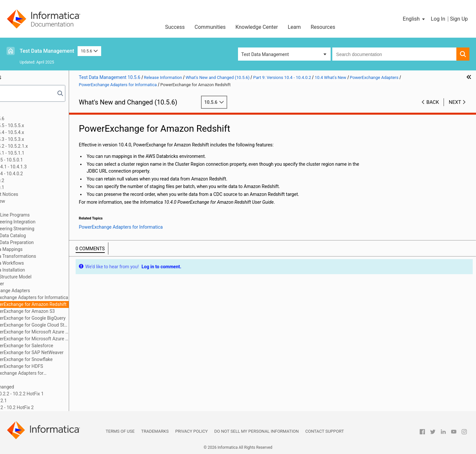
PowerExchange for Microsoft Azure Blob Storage (80, 332)
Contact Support (325, 431)
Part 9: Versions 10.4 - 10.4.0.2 (42, 174)
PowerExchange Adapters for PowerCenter (60, 374)
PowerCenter (41, 284)
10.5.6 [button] (89, 51)
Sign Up (459, 19)
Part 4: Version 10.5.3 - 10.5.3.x (43, 139)
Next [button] (455, 102)
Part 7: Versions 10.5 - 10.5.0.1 (42, 160)
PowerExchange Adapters (54, 291)
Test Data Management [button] (265, 54)
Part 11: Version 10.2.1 (34, 401)
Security (36, 380)
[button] (414, 19)
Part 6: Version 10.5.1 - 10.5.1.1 (43, 153)
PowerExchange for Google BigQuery (78, 318)
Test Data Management (47, 51)
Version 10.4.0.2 (37, 180)
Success (175, 27)
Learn (294, 27)
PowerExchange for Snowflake (71, 359)
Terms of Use (120, 431)
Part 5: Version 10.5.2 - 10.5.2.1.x (45, 146)
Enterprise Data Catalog (52, 236)
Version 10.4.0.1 (37, 187)
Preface (19, 112)
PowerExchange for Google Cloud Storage (80, 325)
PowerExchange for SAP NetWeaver (77, 352)
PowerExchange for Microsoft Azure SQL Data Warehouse (80, 339)
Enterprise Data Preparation (55, 242)
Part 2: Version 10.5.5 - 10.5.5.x (43, 125)
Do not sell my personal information (257, 431)
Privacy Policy (191, 431)
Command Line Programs (53, 215)
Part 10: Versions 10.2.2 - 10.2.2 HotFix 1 (52, 394)
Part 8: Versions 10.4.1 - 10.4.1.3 (44, 167)
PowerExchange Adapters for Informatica (76, 297)
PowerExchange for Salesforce (72, 346)
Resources (323, 27)
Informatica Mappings (50, 249)
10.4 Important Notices (44, 194)
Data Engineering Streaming (56, 229)
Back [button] (433, 102)
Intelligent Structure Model (54, 277)
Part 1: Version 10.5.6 (33, 119)
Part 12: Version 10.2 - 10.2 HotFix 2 (47, 407)
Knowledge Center (257, 27)
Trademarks (155, 431)
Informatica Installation (51, 270)
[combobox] (394, 54)
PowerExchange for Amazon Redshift (78, 304)
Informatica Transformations (57, 256)
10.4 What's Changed (42, 387)
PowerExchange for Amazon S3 (73, 311)
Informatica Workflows (51, 263)
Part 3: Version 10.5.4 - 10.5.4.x (43, 132)
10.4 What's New (38, 201)
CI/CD (33, 208)
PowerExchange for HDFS (67, 366)
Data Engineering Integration (56, 222)
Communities (210, 27)
